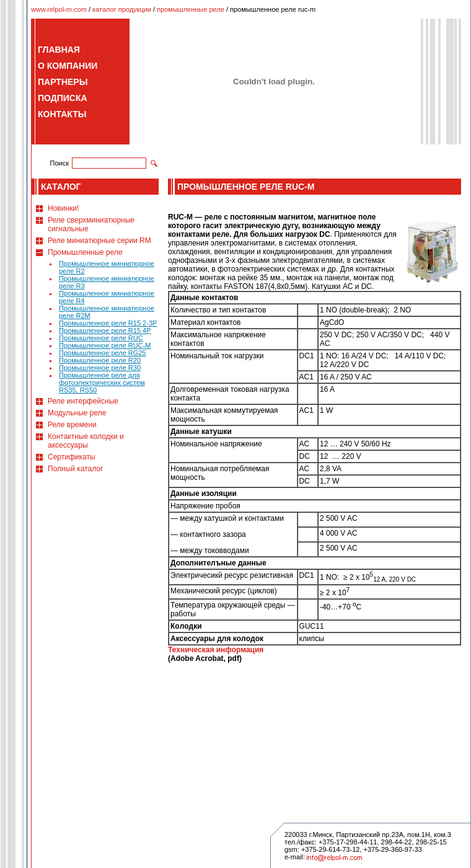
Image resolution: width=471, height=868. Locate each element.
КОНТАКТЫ (62, 114)
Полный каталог (75, 469)
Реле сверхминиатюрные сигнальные (91, 224)
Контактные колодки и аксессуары (86, 441)
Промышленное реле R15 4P (105, 330)
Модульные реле (77, 413)
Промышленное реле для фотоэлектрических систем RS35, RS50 (102, 383)
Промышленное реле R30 (100, 368)
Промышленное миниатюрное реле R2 (107, 267)
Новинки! (63, 208)
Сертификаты (72, 457)
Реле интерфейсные (83, 401)
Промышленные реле (85, 252)
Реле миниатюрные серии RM (99, 241)
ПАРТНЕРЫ (63, 82)
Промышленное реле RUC (101, 338)
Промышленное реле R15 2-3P (108, 323)
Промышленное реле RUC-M (105, 345)
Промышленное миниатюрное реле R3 (107, 282)
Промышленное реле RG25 (103, 353)
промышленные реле (191, 9)
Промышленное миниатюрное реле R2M (107, 312)
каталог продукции (122, 9)
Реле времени (72, 425)
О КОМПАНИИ (68, 66)
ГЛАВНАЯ (59, 50)
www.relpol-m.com (59, 9)
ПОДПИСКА (63, 98)
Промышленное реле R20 (100, 360)
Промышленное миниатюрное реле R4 (107, 297)
